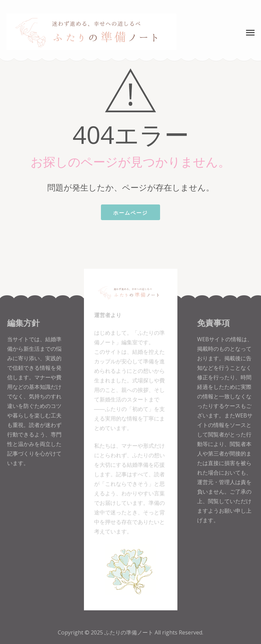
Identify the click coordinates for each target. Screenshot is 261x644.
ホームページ (130, 213)
